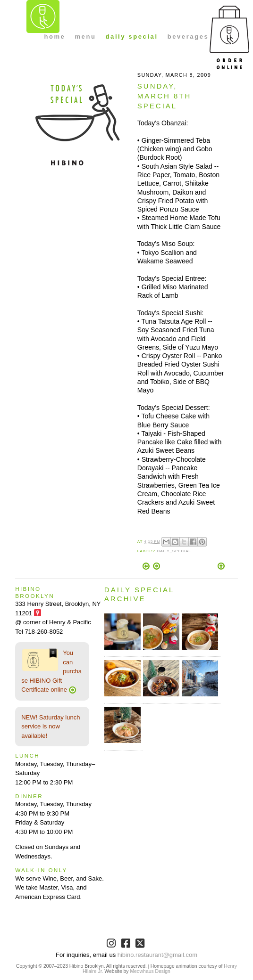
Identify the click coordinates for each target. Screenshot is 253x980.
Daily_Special (174, 551)
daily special (132, 37)
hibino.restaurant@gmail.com (157, 955)
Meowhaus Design (150, 971)
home (55, 37)
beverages (188, 37)
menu (85, 37)
